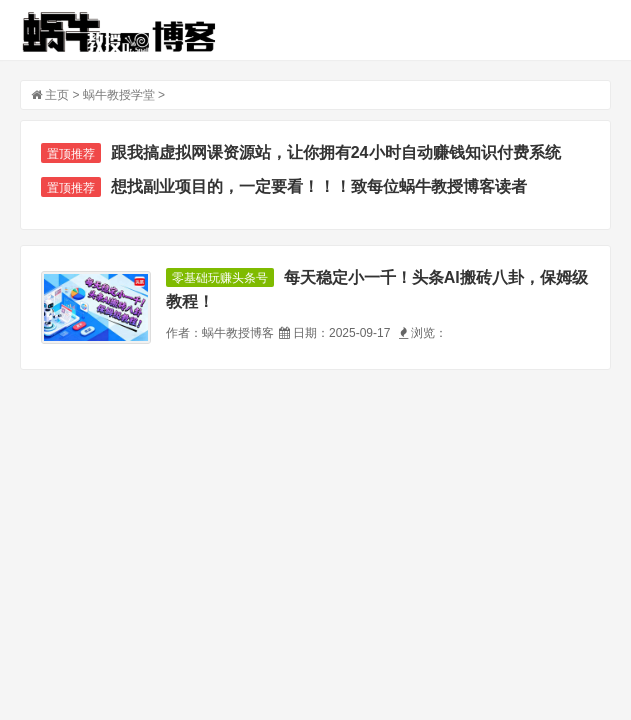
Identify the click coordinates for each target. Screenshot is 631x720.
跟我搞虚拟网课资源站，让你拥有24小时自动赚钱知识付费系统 (336, 152)
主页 (57, 95)
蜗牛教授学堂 (119, 95)
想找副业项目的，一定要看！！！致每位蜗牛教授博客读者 (319, 186)
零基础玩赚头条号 (220, 278)
